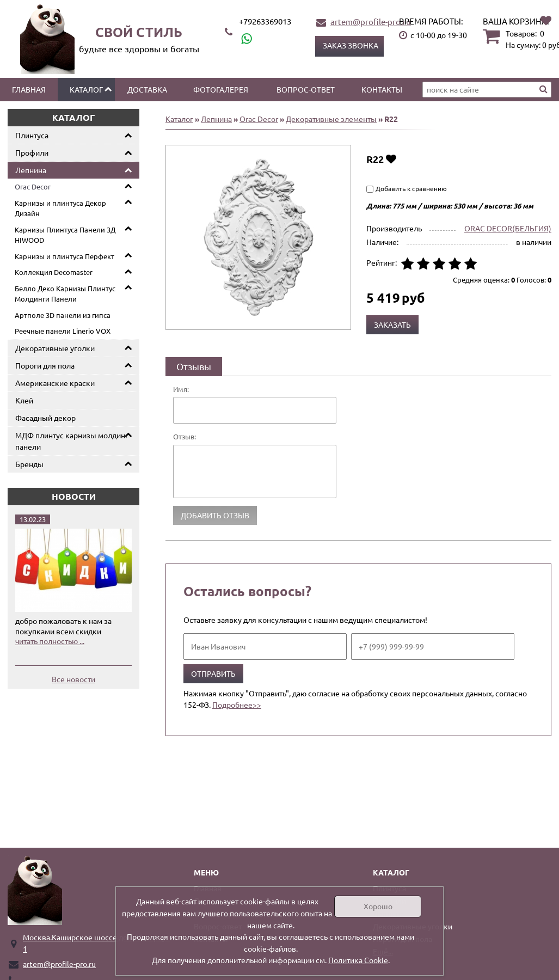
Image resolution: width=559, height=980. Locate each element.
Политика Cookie (358, 960)
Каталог (86, 89)
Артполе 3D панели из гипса (63, 315)
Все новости (73, 679)
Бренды (29, 464)
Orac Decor (33, 186)
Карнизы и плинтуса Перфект (64, 256)
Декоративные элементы (331, 119)
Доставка (147, 89)
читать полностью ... (50, 641)
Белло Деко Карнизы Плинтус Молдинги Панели (65, 294)
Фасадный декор (45, 418)
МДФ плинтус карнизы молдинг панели (72, 441)
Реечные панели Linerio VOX (63, 331)
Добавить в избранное (391, 159)
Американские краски (55, 383)
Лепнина (31, 170)
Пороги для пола (45, 365)
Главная (29, 89)
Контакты (382, 89)
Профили (32, 152)
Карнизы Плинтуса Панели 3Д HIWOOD (65, 235)
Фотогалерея (221, 89)
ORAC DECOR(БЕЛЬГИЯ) (508, 228)
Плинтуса (32, 135)
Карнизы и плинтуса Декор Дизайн (60, 208)
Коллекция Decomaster (54, 272)
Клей (24, 400)
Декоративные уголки (55, 348)
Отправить (213, 673)
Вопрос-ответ (306, 89)
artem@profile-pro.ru (371, 22)
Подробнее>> (237, 705)
